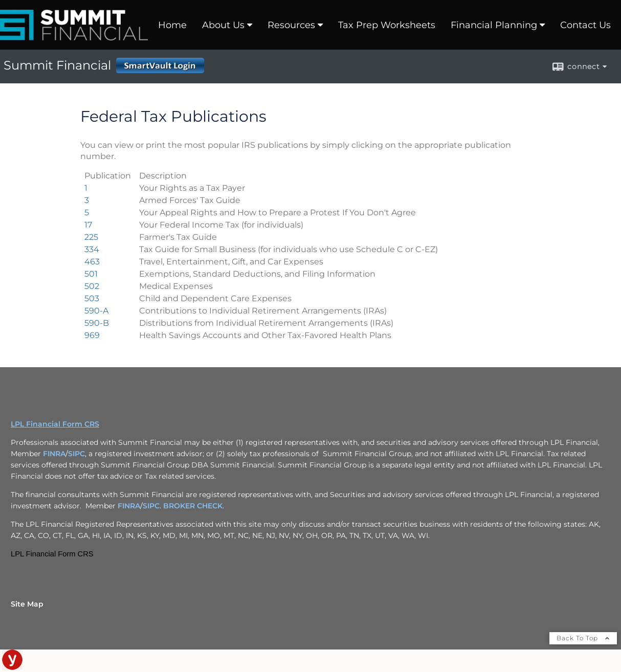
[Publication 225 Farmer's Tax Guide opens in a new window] (91, 237)
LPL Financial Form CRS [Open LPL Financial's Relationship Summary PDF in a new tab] (55, 424)
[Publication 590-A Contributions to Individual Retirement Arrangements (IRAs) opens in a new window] (96, 311)
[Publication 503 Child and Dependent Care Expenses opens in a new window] (92, 298)
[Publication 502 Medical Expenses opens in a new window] (92, 286)
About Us (223, 25)
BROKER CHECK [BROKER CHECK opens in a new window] (193, 506)
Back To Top (583, 638)
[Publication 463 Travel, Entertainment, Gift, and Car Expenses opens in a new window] (92, 262)
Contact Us (585, 25)
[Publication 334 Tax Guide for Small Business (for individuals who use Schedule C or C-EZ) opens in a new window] (92, 249)
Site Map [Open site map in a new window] (27, 604)
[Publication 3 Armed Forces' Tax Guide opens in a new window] (87, 200)
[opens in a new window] (12, 667)
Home (172, 25)
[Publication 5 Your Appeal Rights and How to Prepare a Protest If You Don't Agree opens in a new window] (87, 212)
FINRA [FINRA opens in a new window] (54, 454)
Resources (291, 25)
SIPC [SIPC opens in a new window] (76, 454)
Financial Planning (494, 25)
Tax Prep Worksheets (387, 25)
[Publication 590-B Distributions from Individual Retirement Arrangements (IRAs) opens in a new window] (97, 323)
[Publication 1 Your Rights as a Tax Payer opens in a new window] (86, 188)
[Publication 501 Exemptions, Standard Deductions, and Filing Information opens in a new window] (91, 274)
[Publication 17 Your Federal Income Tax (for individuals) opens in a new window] (88, 225)
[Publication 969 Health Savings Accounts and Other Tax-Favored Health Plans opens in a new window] (92, 335)
